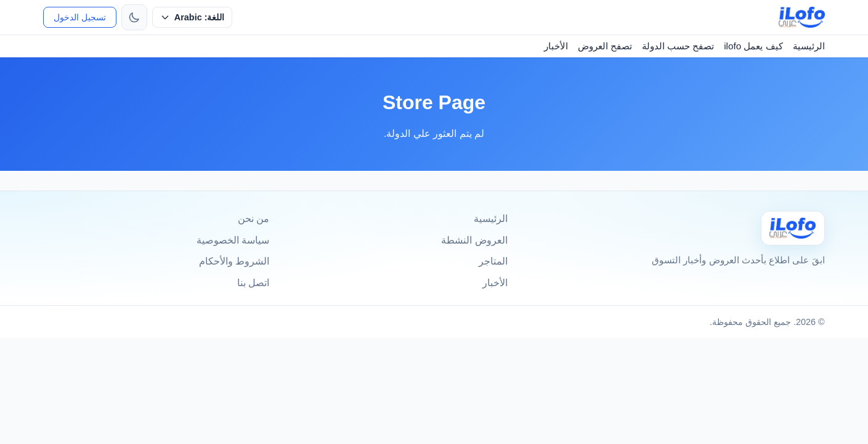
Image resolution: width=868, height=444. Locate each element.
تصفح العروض (605, 46)
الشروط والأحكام (234, 261)
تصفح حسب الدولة (678, 46)
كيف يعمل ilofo (753, 46)
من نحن (254, 219)
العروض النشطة (474, 240)
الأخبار (556, 46)
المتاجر (493, 261)
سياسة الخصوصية (233, 240)
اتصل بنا (253, 283)
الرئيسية (809, 46)
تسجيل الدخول (80, 17)
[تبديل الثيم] (134, 17)
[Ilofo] (793, 228)
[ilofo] (802, 17)
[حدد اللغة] (192, 17)
